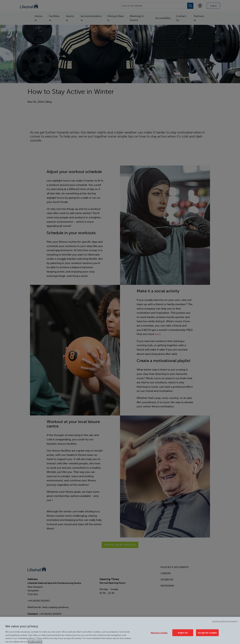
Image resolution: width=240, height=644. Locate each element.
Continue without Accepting (225, 622)
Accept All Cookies (207, 634)
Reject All (183, 634)
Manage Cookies (159, 634)
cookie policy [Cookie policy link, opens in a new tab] (35, 643)
